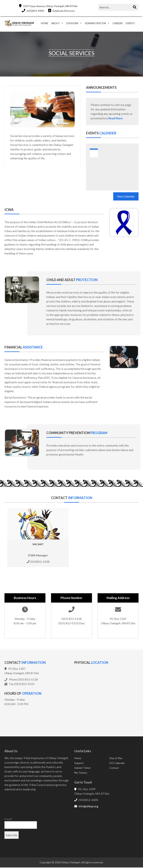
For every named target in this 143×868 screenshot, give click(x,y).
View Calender (126, 197)
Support (79, 763)
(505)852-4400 (32, 11)
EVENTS (130, 23)
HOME (45, 23)
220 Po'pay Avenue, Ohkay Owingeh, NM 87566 (48, 6)
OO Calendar (117, 763)
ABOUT (55, 23)
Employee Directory (62, 11)
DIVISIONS (72, 23)
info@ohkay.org (88, 807)
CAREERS (118, 23)
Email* (21, 824)
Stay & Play (116, 758)
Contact (114, 768)
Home (78, 758)
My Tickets (81, 773)
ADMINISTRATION (95, 23)
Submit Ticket (82, 768)
